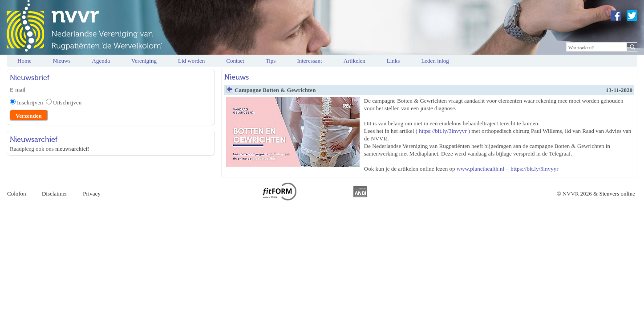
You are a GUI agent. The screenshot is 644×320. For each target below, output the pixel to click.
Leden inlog (435, 61)
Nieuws (62, 61)
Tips (271, 61)
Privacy (92, 194)
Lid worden (191, 61)
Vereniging (144, 61)
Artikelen (354, 61)
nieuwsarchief (71, 149)
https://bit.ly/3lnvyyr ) (444, 131)
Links (393, 61)
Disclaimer (55, 194)
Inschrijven (31, 102)
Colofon (17, 194)
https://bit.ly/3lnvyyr (534, 169)
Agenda (101, 61)
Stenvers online (617, 194)
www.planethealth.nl (480, 169)
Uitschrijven (67, 102)
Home (24, 61)
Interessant (309, 61)
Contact (235, 61)
